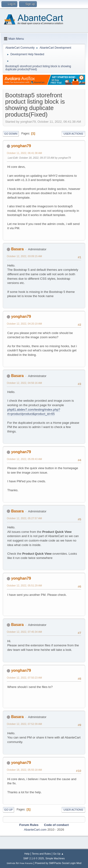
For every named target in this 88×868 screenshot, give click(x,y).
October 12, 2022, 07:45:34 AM (24, 632)
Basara (17, 249)
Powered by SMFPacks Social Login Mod (58, 863)
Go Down (11, 134)
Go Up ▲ (58, 854)
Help (27, 854)
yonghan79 (21, 146)
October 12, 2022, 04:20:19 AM (24, 324)
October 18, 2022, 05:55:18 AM (24, 770)
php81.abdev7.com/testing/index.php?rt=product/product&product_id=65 (34, 412)
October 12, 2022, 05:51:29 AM (24, 585)
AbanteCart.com (35, 830)
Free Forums (26, 863)
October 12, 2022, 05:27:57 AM (24, 518)
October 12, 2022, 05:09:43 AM (24, 459)
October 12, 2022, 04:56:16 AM (24, 383)
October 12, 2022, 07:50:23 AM (24, 678)
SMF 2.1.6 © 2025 (34, 858)
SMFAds (11, 863)
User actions (73, 134)
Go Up (8, 810)
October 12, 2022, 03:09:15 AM (24, 256)
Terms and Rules (41, 854)
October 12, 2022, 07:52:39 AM (24, 724)
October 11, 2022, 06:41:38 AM (24, 153)
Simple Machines (55, 858)
